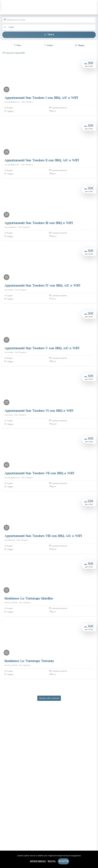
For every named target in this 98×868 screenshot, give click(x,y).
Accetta (63, 861)
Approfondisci (38, 861)
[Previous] (5, 76)
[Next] (93, 76)
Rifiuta (52, 861)
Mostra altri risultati (49, 698)
